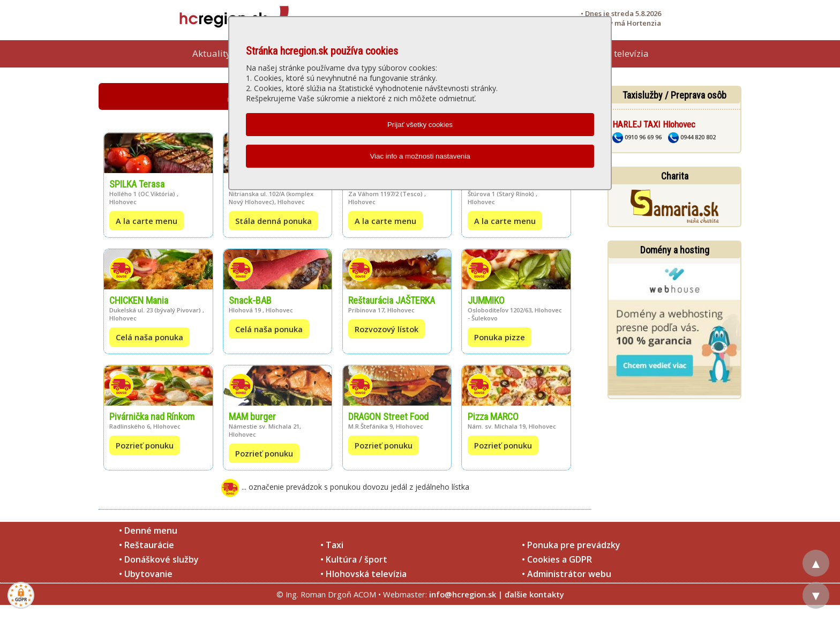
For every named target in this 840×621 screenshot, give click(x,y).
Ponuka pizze (500, 337)
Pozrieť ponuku (145, 445)
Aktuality (212, 53)
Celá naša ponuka (149, 337)
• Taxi (332, 545)
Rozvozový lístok (387, 329)
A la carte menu (147, 221)
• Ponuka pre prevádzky (571, 545)
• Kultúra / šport (354, 559)
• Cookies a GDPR (557, 559)
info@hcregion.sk (463, 594)
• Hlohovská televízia (363, 574)
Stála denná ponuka (273, 221)
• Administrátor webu (567, 574)
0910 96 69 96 (637, 137)
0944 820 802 (692, 137)
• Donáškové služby (159, 559)
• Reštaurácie (147, 545)
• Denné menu (148, 530)
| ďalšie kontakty (531, 594)
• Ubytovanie (146, 574)
